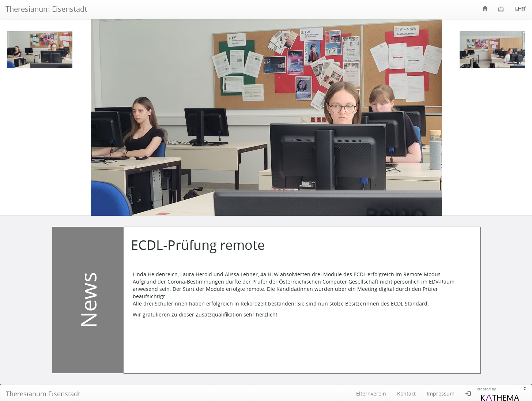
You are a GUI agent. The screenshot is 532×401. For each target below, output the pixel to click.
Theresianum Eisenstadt (46, 9)
